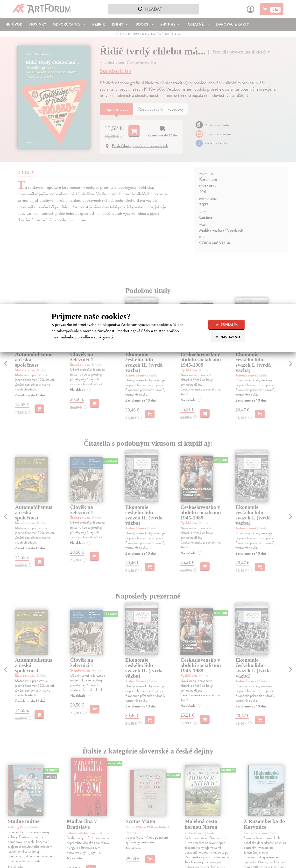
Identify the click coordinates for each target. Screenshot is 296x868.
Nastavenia (228, 337)
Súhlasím (227, 325)
